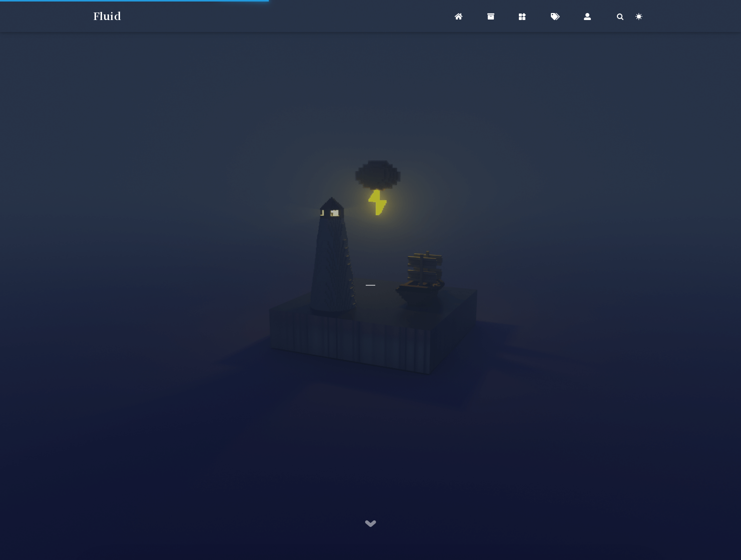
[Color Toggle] (639, 16)
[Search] (621, 16)
